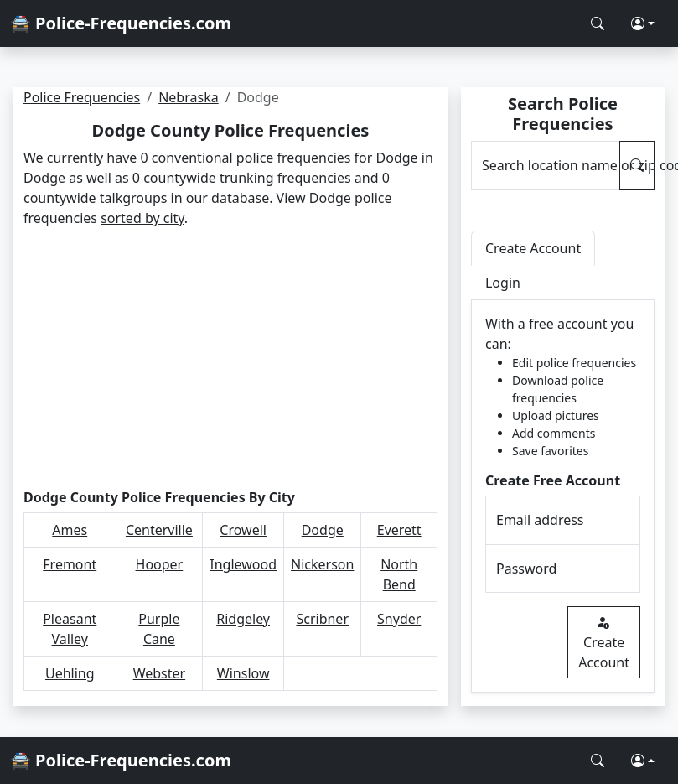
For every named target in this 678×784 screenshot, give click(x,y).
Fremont (70, 564)
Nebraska (188, 97)
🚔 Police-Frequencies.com (121, 23)
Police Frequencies (82, 97)
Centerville (159, 530)
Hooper (160, 564)
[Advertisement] (230, 359)
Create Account (604, 642)
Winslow (243, 673)
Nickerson (322, 564)
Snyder (399, 619)
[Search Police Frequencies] (598, 23)
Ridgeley (243, 619)
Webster (160, 673)
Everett (399, 530)
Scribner (322, 619)
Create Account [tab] (533, 248)
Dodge (323, 530)
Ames (70, 530)
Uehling (70, 673)
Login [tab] (503, 283)
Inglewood (243, 564)
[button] (643, 23)
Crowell (243, 530)
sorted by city (142, 218)
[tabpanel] (563, 496)
